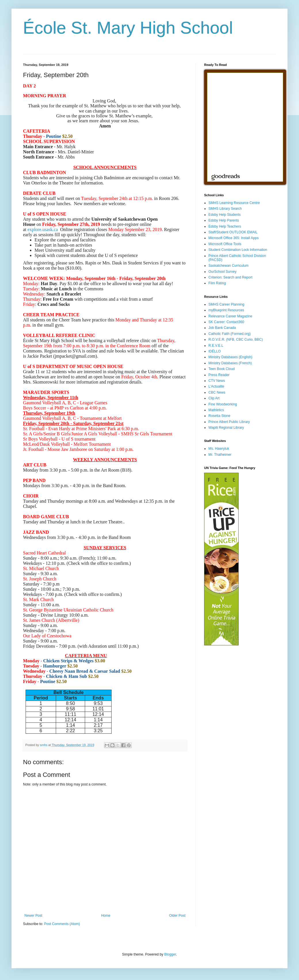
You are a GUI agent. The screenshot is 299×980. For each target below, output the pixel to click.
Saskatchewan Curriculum (228, 266)
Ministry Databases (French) (230, 363)
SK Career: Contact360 (226, 322)
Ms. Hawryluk (219, 449)
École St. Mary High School (128, 28)
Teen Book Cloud (222, 369)
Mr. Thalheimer (220, 455)
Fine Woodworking (223, 404)
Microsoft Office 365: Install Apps (234, 238)
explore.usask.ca (43, 229)
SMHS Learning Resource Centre (234, 203)
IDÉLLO (215, 351)
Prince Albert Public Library (229, 422)
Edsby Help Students (225, 215)
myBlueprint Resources (226, 310)
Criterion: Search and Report (230, 277)
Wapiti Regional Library (226, 428)
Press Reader (219, 375)
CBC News (217, 392)
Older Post (177, 916)
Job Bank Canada (222, 328)
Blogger (170, 954)
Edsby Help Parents (224, 220)
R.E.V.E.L (216, 346)
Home (106, 916)
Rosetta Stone (219, 416)
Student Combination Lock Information (238, 250)
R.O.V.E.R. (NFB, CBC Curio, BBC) (236, 340)
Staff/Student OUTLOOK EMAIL (233, 232)
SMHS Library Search (225, 209)
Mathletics (216, 410)
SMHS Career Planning (226, 304)
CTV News (217, 381)
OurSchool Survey (222, 272)
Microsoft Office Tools (225, 244)
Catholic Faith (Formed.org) (230, 334)
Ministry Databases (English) (230, 357)
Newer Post (33, 916)
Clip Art (214, 398)
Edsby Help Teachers (225, 226)
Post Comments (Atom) (62, 924)
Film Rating (217, 283)
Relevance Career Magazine (230, 316)
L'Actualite (216, 386)
